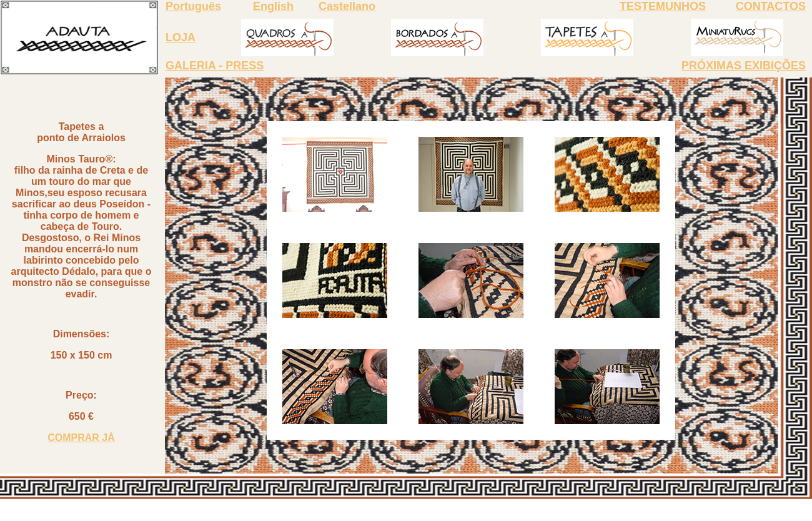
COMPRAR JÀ (81, 438)
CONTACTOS (771, 6)
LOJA (181, 37)
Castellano (347, 6)
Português (193, 6)
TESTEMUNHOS (663, 6)
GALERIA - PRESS (215, 66)
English (273, 6)
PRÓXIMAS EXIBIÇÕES (744, 66)
